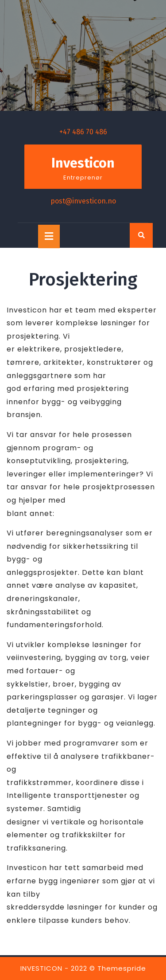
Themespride (122, 968)
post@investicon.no (83, 201)
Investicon (83, 163)
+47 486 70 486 (83, 132)
